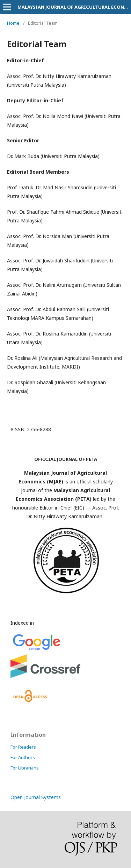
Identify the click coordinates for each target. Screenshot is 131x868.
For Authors (23, 757)
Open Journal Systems (36, 797)
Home (13, 23)
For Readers (23, 747)
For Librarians (25, 768)
